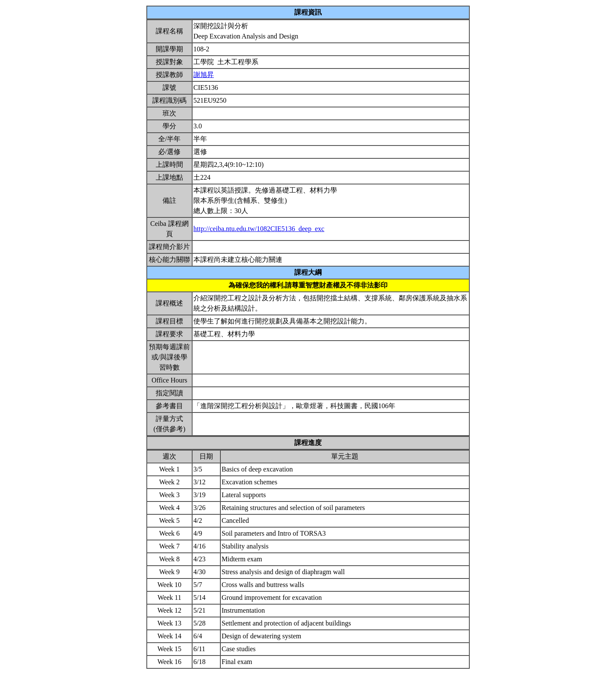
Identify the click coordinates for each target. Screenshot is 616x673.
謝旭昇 (204, 75)
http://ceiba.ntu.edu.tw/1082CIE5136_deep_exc (259, 229)
